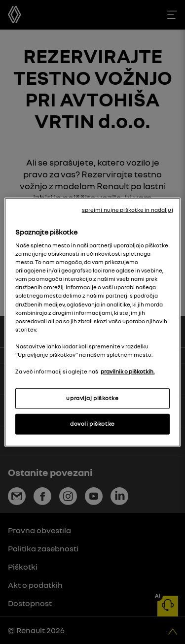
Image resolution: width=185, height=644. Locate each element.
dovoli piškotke (92, 424)
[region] (92, 322)
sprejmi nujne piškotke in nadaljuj (128, 209)
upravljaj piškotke (92, 398)
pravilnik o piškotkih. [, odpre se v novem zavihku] (128, 372)
